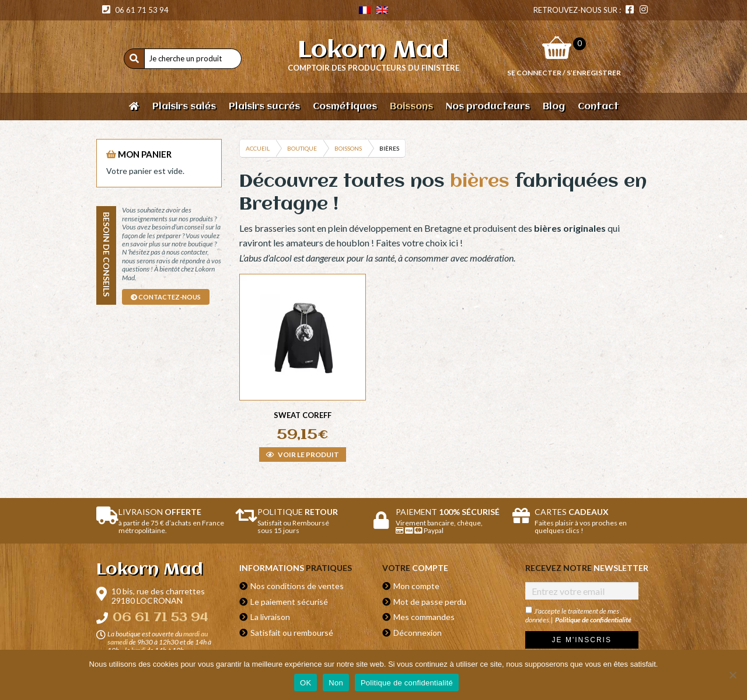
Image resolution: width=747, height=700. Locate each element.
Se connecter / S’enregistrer (564, 73)
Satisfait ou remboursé (292, 633)
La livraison (270, 617)
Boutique (302, 148)
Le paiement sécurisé (289, 602)
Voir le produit (303, 455)
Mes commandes (424, 617)
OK (306, 683)
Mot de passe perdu (430, 602)
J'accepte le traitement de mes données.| (578, 615)
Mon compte (416, 586)
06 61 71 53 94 (135, 10)
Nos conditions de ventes (297, 586)
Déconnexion (418, 633)
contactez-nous (166, 297)
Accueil (258, 148)
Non (336, 683)
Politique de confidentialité (593, 620)
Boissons (348, 148)
